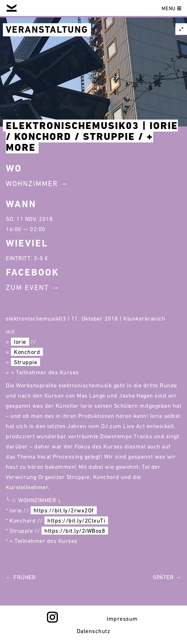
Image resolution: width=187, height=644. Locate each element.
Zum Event (27, 287)
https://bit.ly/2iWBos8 (75, 531)
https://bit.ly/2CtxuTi (76, 520)
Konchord (27, 352)
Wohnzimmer (32, 184)
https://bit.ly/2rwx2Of (64, 510)
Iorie (20, 342)
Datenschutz (94, 631)
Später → (167, 577)
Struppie (25, 362)
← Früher (21, 577)
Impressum (122, 619)
